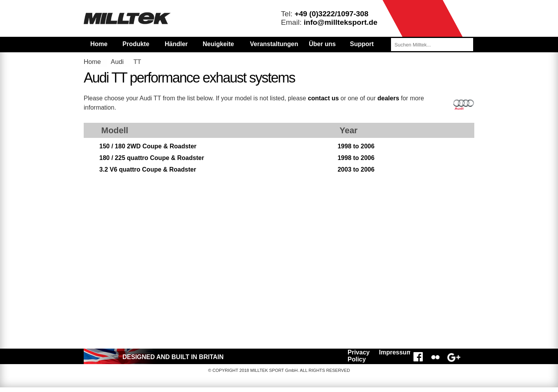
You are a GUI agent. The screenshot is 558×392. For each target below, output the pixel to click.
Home (99, 44)
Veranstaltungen (274, 44)
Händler (176, 44)
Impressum (394, 352)
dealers (388, 98)
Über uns (322, 44)
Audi (117, 62)
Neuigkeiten (218, 44)
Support (362, 44)
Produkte (136, 44)
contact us (323, 98)
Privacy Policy (359, 356)
